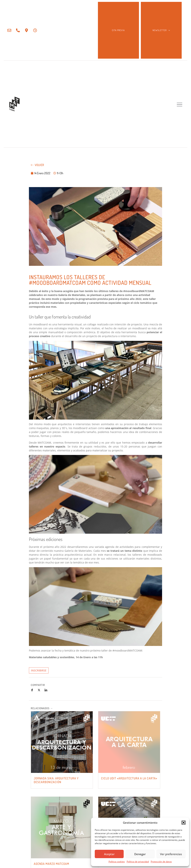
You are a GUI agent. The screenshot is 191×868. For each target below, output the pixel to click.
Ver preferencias (171, 854)
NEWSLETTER (161, 30)
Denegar (140, 854)
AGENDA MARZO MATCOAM (51, 864)
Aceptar (109, 854)
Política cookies (117, 862)
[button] (184, 823)
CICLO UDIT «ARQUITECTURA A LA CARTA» (129, 778)
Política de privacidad (138, 862)
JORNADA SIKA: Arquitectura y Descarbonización (56, 780)
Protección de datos (161, 862)
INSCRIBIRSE (39, 670)
